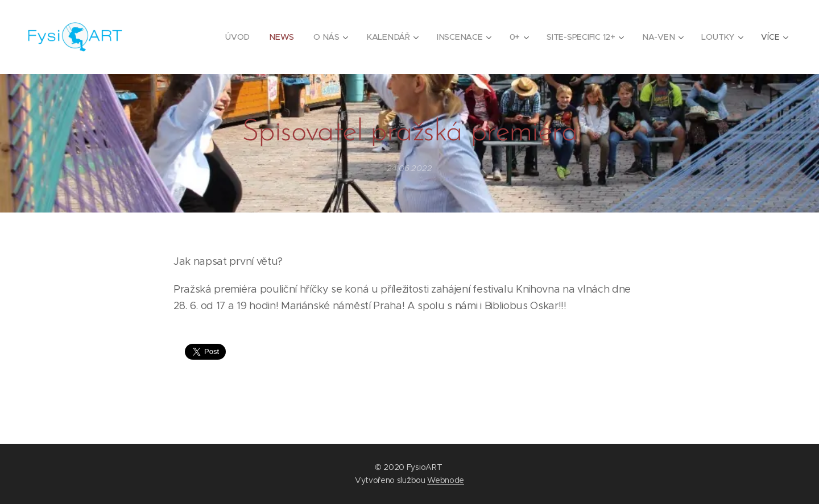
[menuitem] (240, 37)
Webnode (446, 480)
